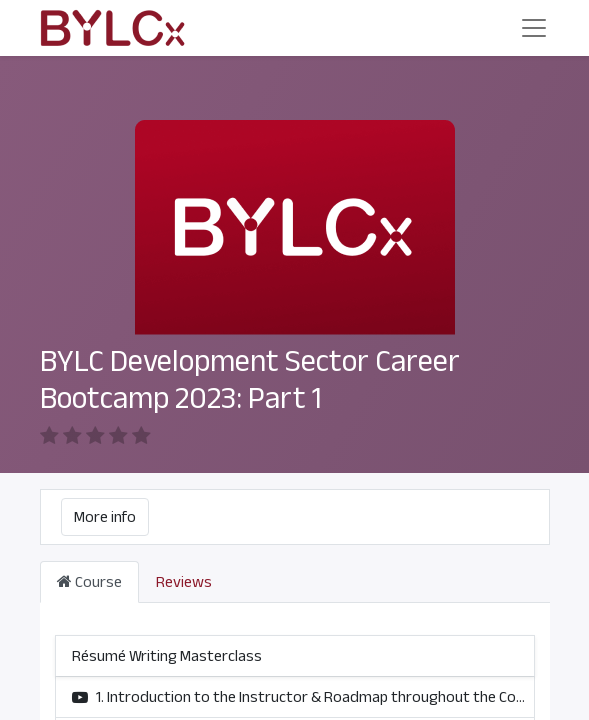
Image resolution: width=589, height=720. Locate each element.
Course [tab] (89, 582)
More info (105, 517)
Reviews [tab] (184, 582)
